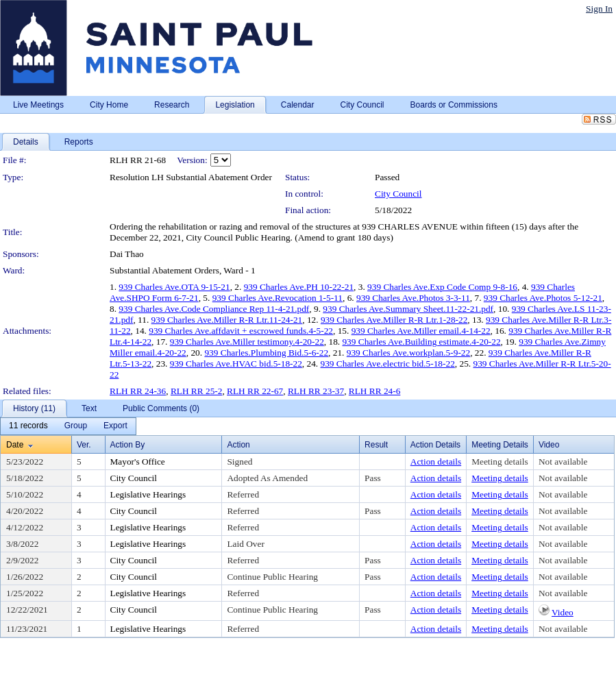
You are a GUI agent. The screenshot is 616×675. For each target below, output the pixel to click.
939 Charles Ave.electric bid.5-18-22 (388, 364)
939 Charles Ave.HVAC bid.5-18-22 (236, 364)
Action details (436, 462)
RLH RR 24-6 (375, 391)
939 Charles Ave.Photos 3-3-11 (413, 298)
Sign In (599, 9)
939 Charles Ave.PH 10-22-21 (299, 287)
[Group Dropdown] (76, 426)
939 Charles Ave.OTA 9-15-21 (174, 287)
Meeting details (500, 462)
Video (563, 612)
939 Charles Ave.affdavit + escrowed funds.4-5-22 (241, 331)
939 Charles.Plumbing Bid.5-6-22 (266, 353)
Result (376, 445)
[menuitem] (28, 426)
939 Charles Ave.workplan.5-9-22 (408, 353)
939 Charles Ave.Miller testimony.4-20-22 (247, 342)
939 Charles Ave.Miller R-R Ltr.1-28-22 (394, 320)
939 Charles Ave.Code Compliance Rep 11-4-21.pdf (214, 309)
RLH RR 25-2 (197, 391)
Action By (128, 445)
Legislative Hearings (148, 494)
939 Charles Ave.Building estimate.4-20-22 (421, 342)
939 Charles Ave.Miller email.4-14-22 (421, 331)
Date (15, 445)
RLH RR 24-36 (138, 391)
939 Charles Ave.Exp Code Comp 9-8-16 (442, 287)
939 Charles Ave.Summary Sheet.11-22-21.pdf (408, 309)
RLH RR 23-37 (316, 391)
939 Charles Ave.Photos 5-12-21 (543, 298)
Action (238, 445)
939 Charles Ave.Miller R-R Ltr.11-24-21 (227, 320)
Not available (563, 462)
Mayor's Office (138, 462)
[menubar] (68, 426)
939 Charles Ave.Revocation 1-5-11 (278, 298)
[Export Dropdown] (115, 426)
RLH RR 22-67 (255, 391)
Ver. (84, 445)
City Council (398, 194)
